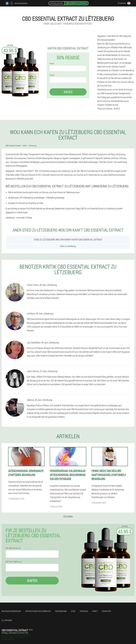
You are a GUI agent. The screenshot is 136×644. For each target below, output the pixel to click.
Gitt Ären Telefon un (14, 562)
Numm (52, 63)
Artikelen (84, 611)
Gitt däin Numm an (13, 548)
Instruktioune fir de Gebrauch (38, 611)
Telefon (52, 75)
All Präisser (7, 620)
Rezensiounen (61, 611)
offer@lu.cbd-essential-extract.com (15, 633)
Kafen (68, 92)
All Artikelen (68, 516)
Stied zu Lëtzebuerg (68, 246)
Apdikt (95, 611)
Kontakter (107, 611)
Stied (73, 611)
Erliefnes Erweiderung (11, 611)
